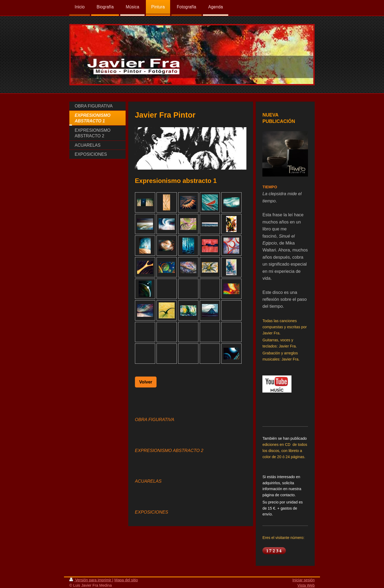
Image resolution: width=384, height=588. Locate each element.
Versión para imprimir (91, 580)
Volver (146, 382)
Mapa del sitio (126, 580)
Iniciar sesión (304, 580)
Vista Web (306, 585)
